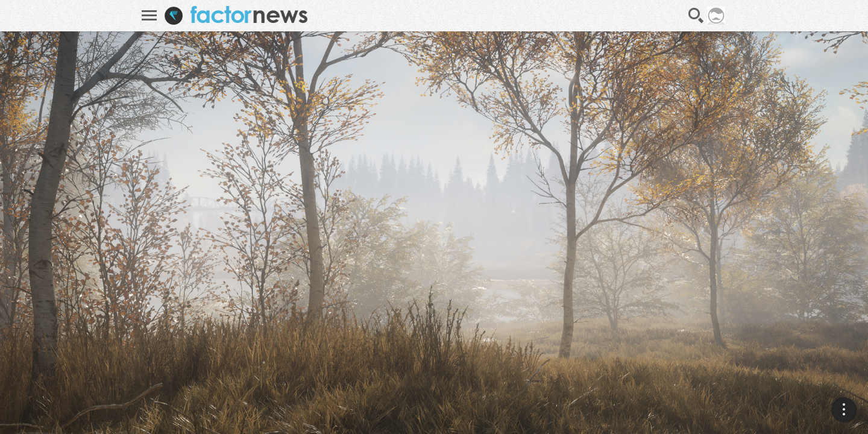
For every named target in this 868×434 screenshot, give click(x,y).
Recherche (696, 16)
